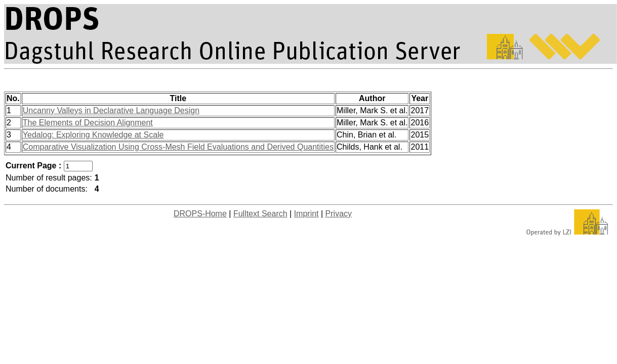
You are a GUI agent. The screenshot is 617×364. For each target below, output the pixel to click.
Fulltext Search (260, 214)
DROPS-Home (200, 214)
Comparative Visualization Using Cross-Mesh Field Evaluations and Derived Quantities (178, 147)
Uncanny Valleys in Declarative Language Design (111, 110)
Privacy (339, 214)
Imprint (306, 214)
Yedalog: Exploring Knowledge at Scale (93, 135)
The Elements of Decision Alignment (88, 123)
